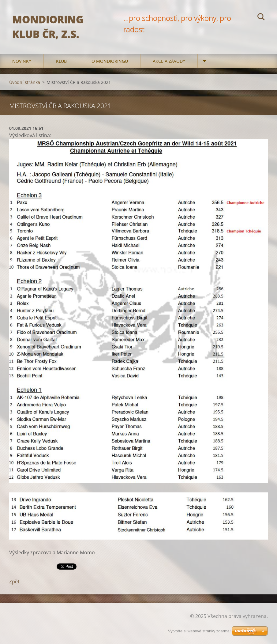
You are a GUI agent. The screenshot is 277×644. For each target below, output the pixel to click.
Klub (61, 61)
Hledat (261, 18)
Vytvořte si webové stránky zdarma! (199, 631)
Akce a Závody (169, 61)
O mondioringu (110, 61)
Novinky (22, 61)
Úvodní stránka (25, 82)
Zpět (14, 582)
